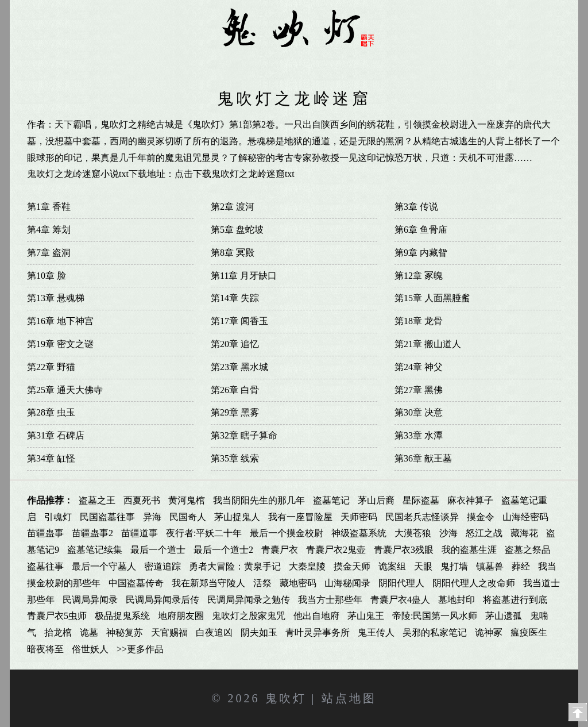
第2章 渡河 (233, 207)
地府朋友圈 (181, 616)
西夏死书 (142, 500)
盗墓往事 (45, 566)
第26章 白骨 (235, 390)
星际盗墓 (421, 500)
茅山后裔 (376, 500)
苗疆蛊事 (45, 533)
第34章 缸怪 (51, 458)
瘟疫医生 (529, 632)
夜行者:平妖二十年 (204, 533)
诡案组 (392, 566)
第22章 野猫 (51, 367)
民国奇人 (188, 517)
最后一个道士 (158, 550)
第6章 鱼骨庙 (421, 230)
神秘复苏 (125, 632)
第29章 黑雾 (235, 412)
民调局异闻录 (90, 600)
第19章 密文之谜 (60, 344)
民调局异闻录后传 (163, 600)
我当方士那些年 (330, 600)
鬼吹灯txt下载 (435, 64)
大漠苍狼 (413, 533)
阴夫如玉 (259, 632)
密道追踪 (163, 566)
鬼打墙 (454, 566)
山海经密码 (525, 517)
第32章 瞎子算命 (244, 435)
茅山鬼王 (366, 616)
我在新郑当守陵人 (208, 583)
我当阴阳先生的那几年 (259, 500)
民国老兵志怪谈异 (422, 517)
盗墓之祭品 (528, 550)
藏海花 (524, 533)
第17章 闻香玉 (239, 321)
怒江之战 (484, 533)
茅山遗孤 (504, 616)
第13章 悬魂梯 (56, 298)
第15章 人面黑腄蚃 (432, 298)
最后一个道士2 (223, 550)
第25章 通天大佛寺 (65, 390)
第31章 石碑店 (56, 435)
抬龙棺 (58, 632)
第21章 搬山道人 (428, 344)
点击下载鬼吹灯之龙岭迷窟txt (235, 174)
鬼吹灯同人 (207, 64)
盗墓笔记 (331, 500)
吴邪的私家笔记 (435, 632)
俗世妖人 (90, 649)
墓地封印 (457, 600)
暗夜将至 (45, 649)
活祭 (262, 583)
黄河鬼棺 (187, 500)
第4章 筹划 (49, 230)
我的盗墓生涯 (469, 550)
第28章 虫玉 (51, 412)
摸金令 (481, 517)
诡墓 (89, 632)
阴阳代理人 (401, 583)
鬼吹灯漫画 (273, 64)
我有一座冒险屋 (300, 517)
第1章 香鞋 (49, 207)
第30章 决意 (419, 412)
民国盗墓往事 (107, 517)
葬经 (521, 566)
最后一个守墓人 (104, 566)
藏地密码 (298, 583)
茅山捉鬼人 (237, 517)
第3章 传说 (416, 207)
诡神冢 (489, 632)
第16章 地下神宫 (60, 321)
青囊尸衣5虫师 (57, 616)
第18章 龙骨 (419, 321)
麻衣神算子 (470, 500)
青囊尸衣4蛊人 (400, 600)
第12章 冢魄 (419, 276)
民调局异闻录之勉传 (249, 600)
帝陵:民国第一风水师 (435, 616)
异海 (152, 517)
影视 (496, 64)
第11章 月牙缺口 (244, 276)
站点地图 (349, 698)
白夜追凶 (214, 632)
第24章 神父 (419, 367)
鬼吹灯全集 (142, 64)
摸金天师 (352, 566)
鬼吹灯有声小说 (348, 64)
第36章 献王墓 (423, 458)
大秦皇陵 (307, 566)
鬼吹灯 (286, 698)
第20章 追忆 (235, 344)
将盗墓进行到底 (515, 600)
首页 (92, 64)
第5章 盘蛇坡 (237, 230)
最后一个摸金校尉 (287, 533)
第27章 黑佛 (419, 390)
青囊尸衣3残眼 (404, 550)
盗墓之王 (97, 500)
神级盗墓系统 (359, 533)
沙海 (448, 533)
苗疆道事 (140, 533)
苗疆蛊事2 (92, 533)
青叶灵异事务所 (318, 632)
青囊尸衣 (280, 550)
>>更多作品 (140, 649)
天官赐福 (169, 632)
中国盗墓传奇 (136, 583)
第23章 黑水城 (239, 367)
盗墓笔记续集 (95, 550)
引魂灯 (58, 517)
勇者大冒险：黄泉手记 (235, 566)
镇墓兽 (490, 566)
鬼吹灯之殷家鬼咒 (249, 616)
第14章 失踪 (235, 298)
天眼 (423, 566)
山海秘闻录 (347, 583)
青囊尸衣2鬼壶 (336, 550)
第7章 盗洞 (49, 253)
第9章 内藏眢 (421, 253)
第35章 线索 (235, 458)
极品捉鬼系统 (122, 616)
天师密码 (359, 517)
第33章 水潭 (419, 435)
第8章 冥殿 (233, 253)
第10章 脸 (47, 276)
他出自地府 (316, 616)
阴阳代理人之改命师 (474, 583)
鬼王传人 (376, 632)
